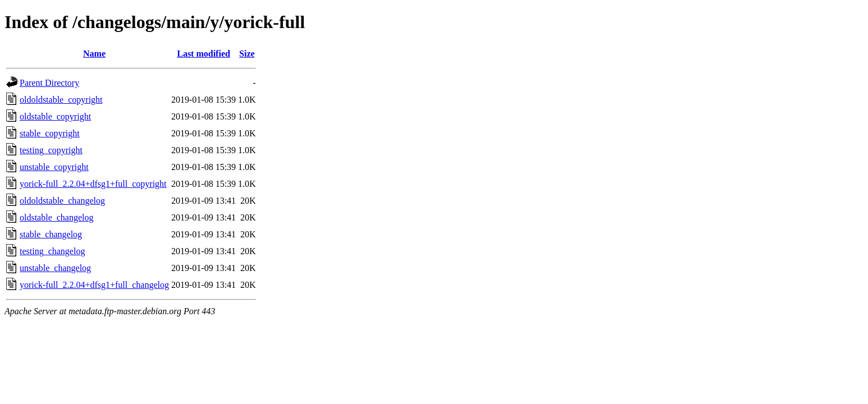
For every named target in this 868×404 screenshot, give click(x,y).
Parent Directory (49, 83)
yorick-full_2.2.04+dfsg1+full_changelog (94, 285)
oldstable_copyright (55, 116)
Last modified (204, 54)
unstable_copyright (54, 167)
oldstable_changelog (57, 217)
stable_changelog (51, 234)
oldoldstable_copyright (61, 100)
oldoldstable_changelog (62, 201)
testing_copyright (51, 150)
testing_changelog (52, 251)
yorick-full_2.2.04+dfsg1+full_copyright (93, 184)
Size (247, 54)
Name (94, 54)
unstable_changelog (55, 268)
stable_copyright (50, 133)
